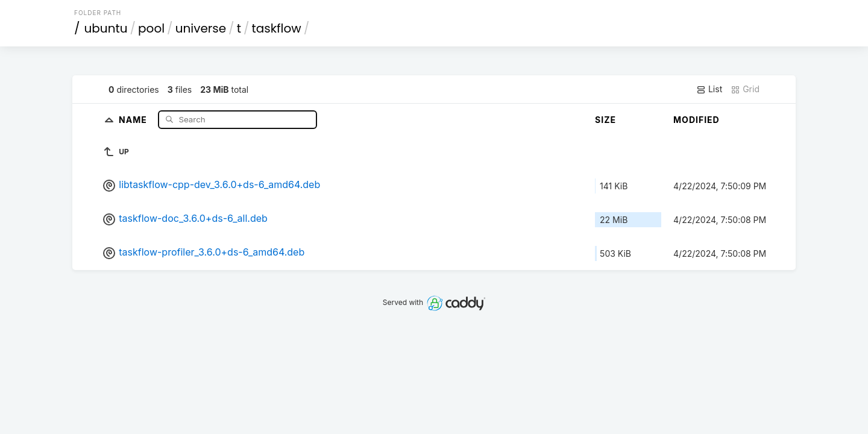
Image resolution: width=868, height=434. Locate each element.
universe (201, 28)
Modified (697, 120)
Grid (745, 89)
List (709, 89)
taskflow (276, 28)
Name (134, 119)
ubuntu (106, 28)
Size (605, 120)
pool (151, 28)
